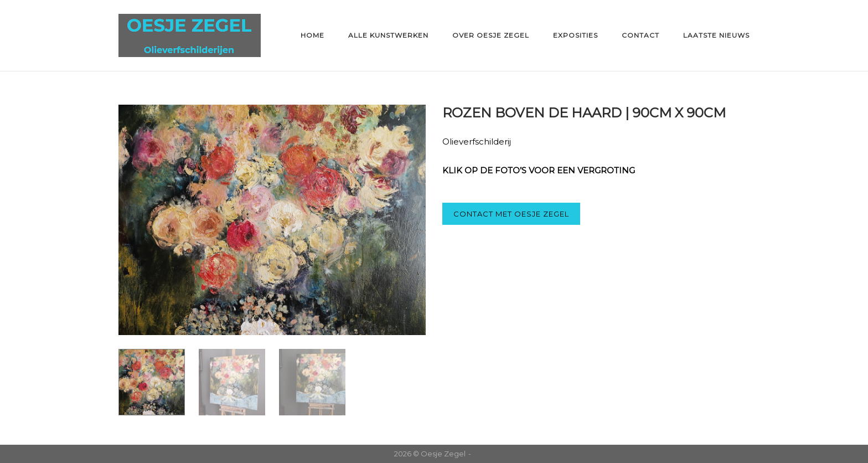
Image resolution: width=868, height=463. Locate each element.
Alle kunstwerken (388, 35)
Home (312, 35)
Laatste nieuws (716, 35)
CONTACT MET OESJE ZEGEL (511, 214)
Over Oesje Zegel (491, 35)
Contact (640, 35)
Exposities (575, 35)
